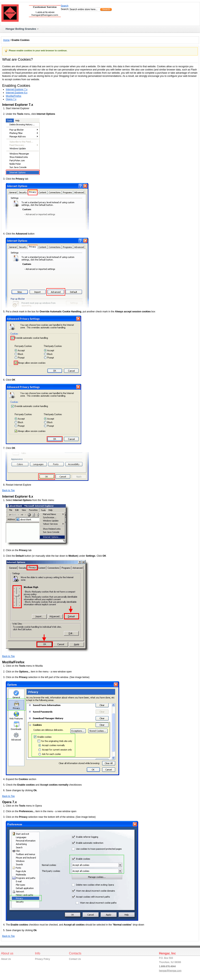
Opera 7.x (11, 99)
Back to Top (8, 490)
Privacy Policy (42, 959)
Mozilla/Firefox (13, 96)
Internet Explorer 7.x (17, 89)
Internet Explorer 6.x (17, 93)
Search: (65, 9)
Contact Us (75, 959)
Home (6, 40)
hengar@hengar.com (170, 971)
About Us (6, 959)
